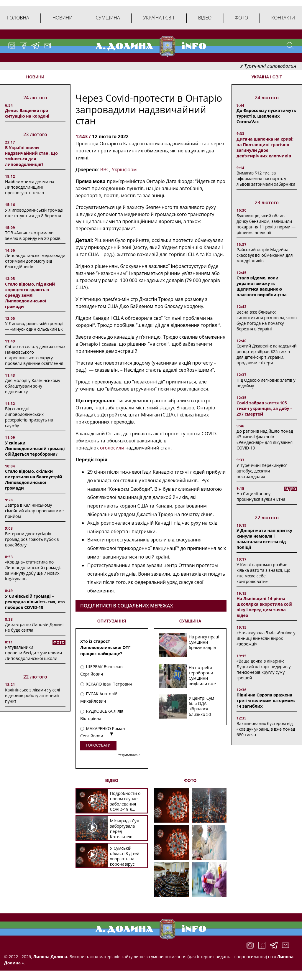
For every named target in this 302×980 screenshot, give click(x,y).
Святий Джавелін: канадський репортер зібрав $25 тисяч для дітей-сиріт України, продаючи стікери (267, 354)
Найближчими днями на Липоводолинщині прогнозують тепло (30, 187)
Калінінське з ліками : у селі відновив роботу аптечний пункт (33, 695)
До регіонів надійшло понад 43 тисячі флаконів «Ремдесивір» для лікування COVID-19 (265, 439)
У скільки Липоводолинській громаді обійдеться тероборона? (35, 448)
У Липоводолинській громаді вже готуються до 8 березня (34, 213)
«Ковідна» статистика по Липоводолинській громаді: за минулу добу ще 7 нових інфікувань (33, 570)
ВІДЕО (112, 780)
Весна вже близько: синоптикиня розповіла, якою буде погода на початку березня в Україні (267, 320)
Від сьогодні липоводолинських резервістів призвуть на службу (29, 417)
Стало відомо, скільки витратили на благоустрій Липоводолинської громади (34, 480)
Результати (129, 755)
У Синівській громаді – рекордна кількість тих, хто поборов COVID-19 (35, 602)
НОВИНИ (35, 77)
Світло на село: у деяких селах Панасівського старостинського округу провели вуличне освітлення (35, 355)
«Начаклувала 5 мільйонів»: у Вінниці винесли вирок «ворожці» (266, 638)
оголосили (112, 448)
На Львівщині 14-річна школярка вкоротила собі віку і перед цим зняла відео (264, 607)
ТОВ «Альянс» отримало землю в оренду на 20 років (33, 235)
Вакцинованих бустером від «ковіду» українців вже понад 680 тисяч (266, 729)
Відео (205, 18)
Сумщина (108, 18)
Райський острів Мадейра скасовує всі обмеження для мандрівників (265, 255)
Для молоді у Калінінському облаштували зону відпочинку (33, 386)
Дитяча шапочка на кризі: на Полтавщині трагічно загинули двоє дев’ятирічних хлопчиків (265, 147)
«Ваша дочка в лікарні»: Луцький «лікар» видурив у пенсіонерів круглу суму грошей (264, 669)
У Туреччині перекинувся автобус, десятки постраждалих (262, 471)
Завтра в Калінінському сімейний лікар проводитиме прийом (34, 511)
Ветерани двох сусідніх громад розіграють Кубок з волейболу (32, 539)
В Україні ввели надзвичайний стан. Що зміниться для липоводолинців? (31, 156)
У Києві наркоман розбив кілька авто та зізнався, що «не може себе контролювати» (264, 573)
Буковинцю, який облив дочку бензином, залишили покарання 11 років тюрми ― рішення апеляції (266, 224)
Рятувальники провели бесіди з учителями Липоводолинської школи (33, 653)
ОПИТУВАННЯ (112, 621)
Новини (62, 18)
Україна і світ (159, 18)
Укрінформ (124, 169)
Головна (18, 18)
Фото (241, 18)
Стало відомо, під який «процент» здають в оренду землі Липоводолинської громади (30, 295)
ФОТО (190, 780)
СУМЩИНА (190, 621)
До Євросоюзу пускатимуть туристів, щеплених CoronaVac (266, 116)
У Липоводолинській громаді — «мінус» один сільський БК (34, 326)
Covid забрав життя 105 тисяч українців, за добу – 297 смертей (264, 408)
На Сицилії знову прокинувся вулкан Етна (261, 496)
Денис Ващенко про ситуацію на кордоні (27, 113)
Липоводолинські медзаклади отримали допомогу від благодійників (35, 261)
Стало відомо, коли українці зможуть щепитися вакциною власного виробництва (262, 286)
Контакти (283, 18)
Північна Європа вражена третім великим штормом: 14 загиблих (266, 700)
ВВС (105, 169)
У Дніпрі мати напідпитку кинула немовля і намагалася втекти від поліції (264, 539)
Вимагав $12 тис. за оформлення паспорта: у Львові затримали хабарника (266, 178)
